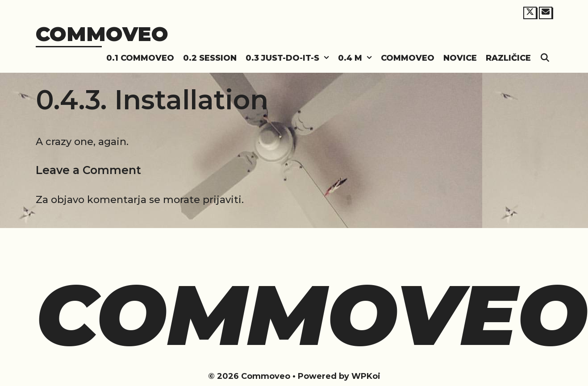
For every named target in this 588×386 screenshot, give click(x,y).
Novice (460, 58)
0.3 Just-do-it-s (290, 58)
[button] (326, 58)
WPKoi (366, 376)
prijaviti (222, 200)
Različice (508, 58)
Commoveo (102, 34)
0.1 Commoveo (140, 58)
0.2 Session (210, 58)
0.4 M (357, 58)
